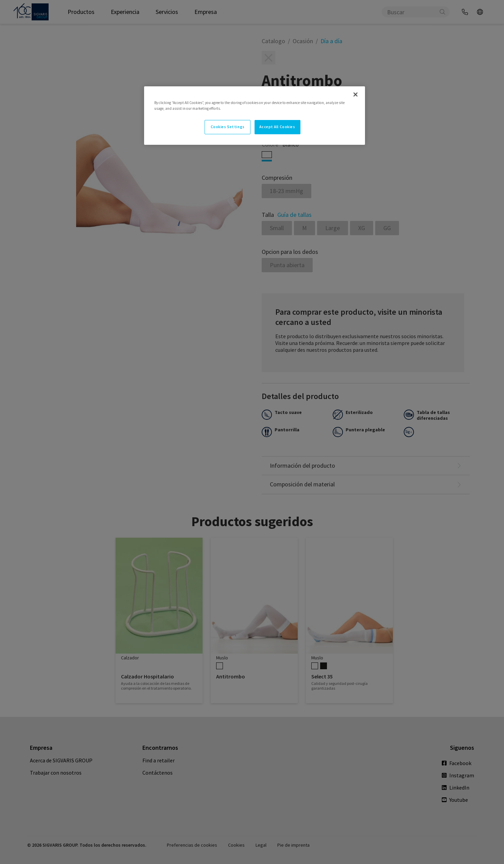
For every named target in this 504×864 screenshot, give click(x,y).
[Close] (355, 94)
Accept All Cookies (277, 127)
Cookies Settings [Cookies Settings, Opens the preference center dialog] (228, 127)
